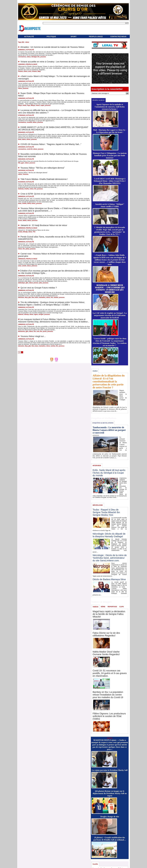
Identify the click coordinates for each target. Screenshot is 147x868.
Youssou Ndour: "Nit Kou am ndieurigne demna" (42, 168)
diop (26, 297)
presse (36, 283)
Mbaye (33, 105)
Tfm (34, 232)
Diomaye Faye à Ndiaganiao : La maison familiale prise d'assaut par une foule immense (110, 155)
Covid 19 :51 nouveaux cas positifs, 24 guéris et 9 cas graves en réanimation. (110, 673)
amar (20, 139)
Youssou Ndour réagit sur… (33, 336)
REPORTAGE (112, 607)
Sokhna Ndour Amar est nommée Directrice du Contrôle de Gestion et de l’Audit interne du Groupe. (48, 161)
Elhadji (25, 232)
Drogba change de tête (110, 817)
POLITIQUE (51, 36)
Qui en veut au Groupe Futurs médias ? (39, 288)
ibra (33, 297)
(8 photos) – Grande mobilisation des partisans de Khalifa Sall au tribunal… (110, 839)
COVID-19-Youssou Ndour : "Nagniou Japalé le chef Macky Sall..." (51, 144)
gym (23, 163)
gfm (27, 283)
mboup (26, 314)
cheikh (24, 203)
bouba (20, 232)
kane (36, 297)
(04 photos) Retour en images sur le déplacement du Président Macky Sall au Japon (110, 793)
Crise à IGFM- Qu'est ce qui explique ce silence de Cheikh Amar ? (51, 194)
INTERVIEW (97, 465)
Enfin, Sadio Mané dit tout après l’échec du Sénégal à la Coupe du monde (109, 473)
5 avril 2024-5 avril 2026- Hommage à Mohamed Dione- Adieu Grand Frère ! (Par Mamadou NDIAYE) (110, 181)
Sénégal (34, 57)
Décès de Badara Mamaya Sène (109, 579)
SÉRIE (103, 607)
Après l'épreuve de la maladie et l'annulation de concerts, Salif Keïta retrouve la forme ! (110, 107)
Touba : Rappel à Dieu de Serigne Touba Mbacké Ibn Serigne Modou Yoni (106, 512)
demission (22, 331)
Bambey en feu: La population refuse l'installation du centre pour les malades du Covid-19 (108, 695)
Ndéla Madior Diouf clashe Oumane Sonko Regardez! (106, 653)
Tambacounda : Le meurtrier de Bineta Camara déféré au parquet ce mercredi (109, 430)
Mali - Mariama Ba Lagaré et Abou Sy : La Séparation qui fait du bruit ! (110, 131)
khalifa (27, 189)
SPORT (74, 36)
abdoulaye (22, 283)
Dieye (20, 105)
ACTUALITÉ (29, 36)
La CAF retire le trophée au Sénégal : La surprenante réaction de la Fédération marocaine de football (110, 315)
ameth (24, 266)
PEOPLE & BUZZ (96, 36)
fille (19, 163)
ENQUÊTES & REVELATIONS (103, 423)
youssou (43, 57)
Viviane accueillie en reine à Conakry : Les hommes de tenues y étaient (53, 62)
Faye (28, 105)
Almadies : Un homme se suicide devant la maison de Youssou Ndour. (53, 47)
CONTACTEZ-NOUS (118, 36)
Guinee (20, 71)
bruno (20, 220)
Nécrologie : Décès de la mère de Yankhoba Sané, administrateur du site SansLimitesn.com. (110, 558)
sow (38, 331)
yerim (45, 331)
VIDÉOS (95, 607)
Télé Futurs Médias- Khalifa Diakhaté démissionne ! (44, 179)
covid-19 (30, 149)
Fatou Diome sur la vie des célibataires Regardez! (106, 634)
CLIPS (122, 607)
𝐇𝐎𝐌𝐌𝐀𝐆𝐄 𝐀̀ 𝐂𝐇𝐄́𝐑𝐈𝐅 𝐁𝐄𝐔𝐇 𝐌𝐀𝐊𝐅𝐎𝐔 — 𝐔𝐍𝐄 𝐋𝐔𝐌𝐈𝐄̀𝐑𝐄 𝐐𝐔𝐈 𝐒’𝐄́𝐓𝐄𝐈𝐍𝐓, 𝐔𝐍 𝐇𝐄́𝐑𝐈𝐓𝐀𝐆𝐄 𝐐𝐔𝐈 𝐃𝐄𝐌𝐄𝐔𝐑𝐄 (110, 289)
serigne (41, 314)
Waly (39, 71)
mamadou (42, 297)
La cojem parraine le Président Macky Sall (110, 770)
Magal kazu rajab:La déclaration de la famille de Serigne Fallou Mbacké (109, 614)
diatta (25, 220)
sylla (40, 283)
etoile (24, 105)
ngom (36, 314)
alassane (21, 297)
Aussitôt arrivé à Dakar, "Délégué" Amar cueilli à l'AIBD (110, 205)
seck (30, 71)
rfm (52, 297)
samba (56, 297)
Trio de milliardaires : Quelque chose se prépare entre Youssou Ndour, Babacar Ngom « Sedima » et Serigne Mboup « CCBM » (52, 304)
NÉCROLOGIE (98, 505)
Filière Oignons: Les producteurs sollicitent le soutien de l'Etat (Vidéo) (109, 716)
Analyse (95, 371)
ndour (29, 57)
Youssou (25, 174)
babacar (21, 314)
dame (24, 139)
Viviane (34, 71)
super (42, 105)
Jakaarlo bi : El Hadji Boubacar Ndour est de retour (44, 225)
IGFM (29, 203)
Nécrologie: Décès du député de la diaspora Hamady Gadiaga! (109, 535)
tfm (39, 57)
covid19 (29, 122)
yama (27, 249)
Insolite (95, 864)
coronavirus (22, 57)
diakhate (21, 189)
